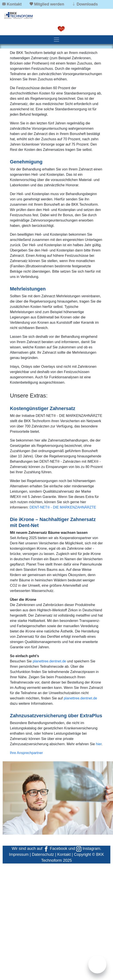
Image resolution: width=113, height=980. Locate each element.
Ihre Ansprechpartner (26, 753)
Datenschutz (43, 854)
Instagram (88, 849)
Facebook (55, 849)
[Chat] (97, 964)
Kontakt (14, 4)
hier (99, 744)
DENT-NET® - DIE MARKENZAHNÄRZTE (63, 507)
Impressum (19, 854)
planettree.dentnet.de (49, 661)
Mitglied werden (49, 4)
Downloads (87, 4)
